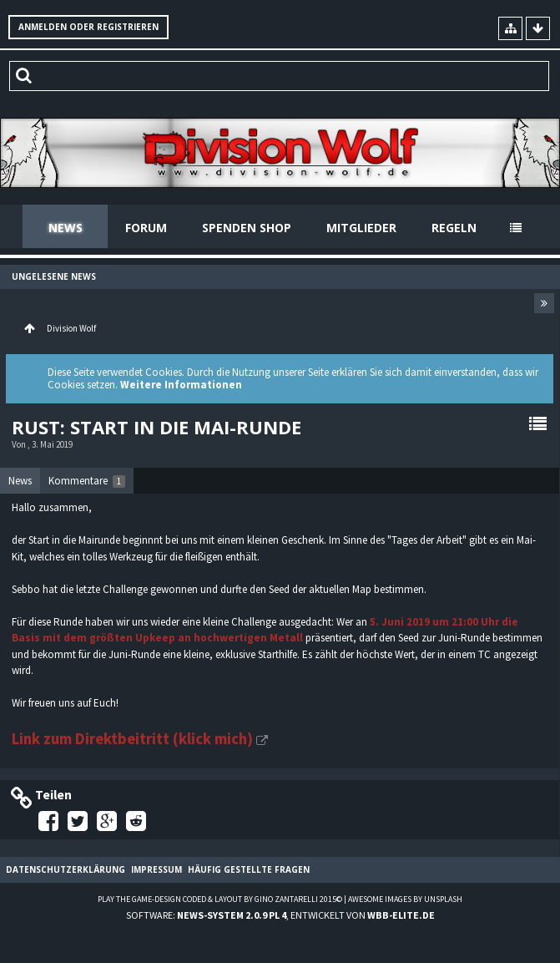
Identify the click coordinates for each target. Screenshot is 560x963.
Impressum (156, 869)
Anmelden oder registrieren (88, 27)
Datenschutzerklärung (66, 869)
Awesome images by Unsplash (405, 899)
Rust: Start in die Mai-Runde (156, 427)
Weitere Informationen (181, 385)
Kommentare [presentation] (87, 481)
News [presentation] (20, 481)
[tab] (20, 481)
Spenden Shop (247, 228)
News (66, 228)
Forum (146, 228)
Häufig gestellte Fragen (249, 869)
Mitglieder (361, 228)
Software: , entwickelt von (280, 915)
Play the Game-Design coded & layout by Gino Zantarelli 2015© (220, 899)
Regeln (454, 228)
